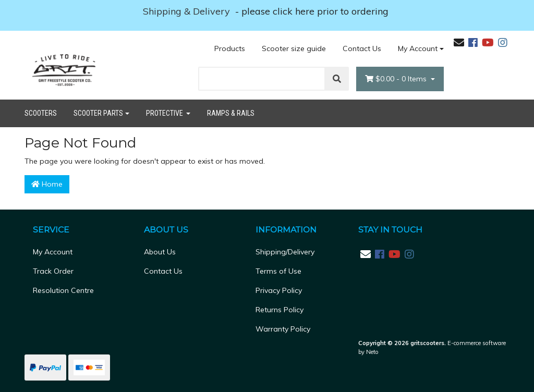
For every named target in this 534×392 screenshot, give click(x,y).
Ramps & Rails (231, 113)
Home (47, 184)
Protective (165, 113)
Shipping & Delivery (188, 11)
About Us (160, 252)
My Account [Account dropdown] (418, 48)
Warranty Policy (283, 329)
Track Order (53, 271)
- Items (397, 79)
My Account (53, 252)
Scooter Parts (98, 113)
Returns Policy (280, 310)
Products (230, 48)
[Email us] (459, 42)
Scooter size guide (294, 48)
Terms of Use (278, 271)
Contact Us (362, 48)
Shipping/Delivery (285, 252)
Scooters (41, 113)
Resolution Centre (63, 290)
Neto (372, 352)
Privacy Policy (279, 290)
